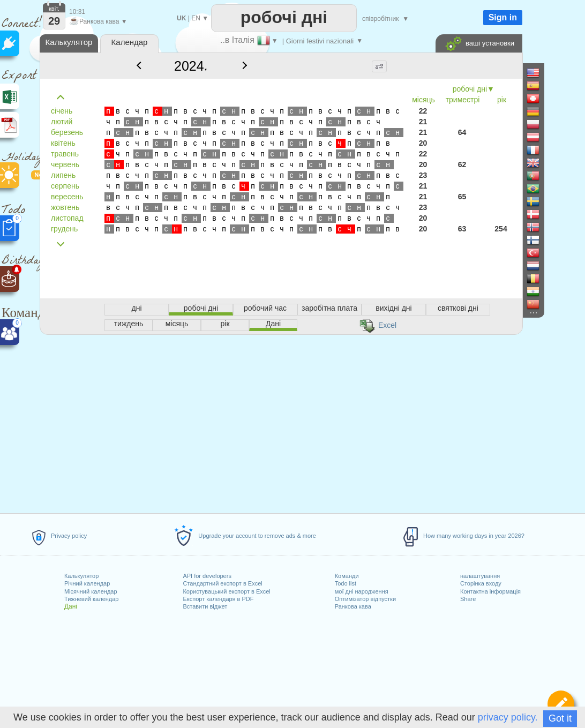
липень (63, 175)
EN (196, 18)
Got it (560, 718)
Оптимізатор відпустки (365, 599)
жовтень (65, 207)
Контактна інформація (490, 591)
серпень (65, 186)
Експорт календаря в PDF (218, 599)
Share (468, 599)
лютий (62, 122)
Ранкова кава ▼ (98, 21)
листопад (67, 218)
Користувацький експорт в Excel (226, 591)
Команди (347, 576)
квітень (63, 143)
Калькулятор (81, 576)
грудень (64, 229)
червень (65, 164)
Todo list (346, 583)
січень (62, 111)
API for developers (207, 576)
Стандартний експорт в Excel (222, 583)
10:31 (77, 12)
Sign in (503, 17)
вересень (67, 197)
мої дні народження (362, 591)
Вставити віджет (205, 606)
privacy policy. (508, 717)
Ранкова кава (353, 606)
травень (65, 154)
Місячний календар (91, 591)
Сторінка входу (481, 583)
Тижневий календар (92, 599)
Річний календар (87, 583)
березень (67, 132)
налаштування (480, 576)
